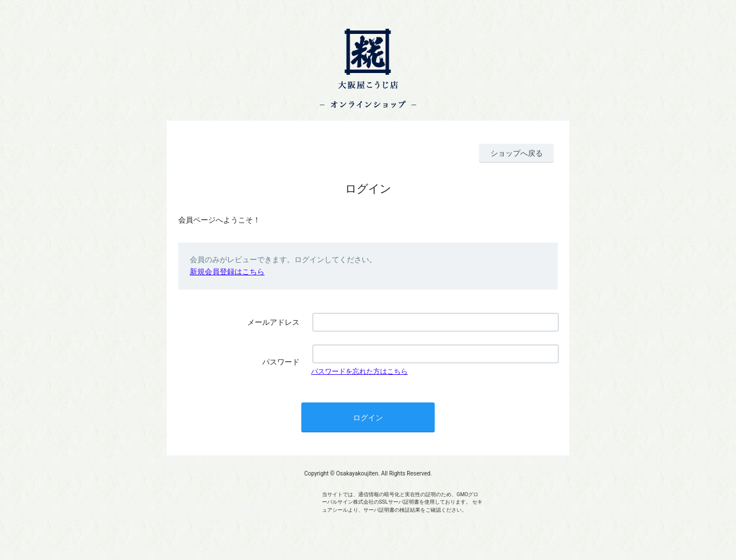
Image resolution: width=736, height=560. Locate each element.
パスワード (281, 362)
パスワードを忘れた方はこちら (359, 371)
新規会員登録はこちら (227, 272)
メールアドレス (273, 322)
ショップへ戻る (517, 153)
